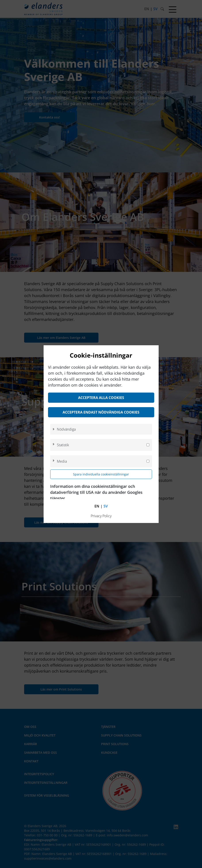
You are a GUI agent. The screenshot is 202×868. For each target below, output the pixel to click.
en (97, 506)
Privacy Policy (101, 516)
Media (62, 461)
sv (106, 506)
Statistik (63, 445)
